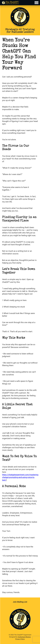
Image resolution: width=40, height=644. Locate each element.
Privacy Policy (20, 639)
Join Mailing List (20, 602)
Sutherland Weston (24, 637)
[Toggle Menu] (20, 3)
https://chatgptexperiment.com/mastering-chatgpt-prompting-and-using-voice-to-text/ (20, 477)
